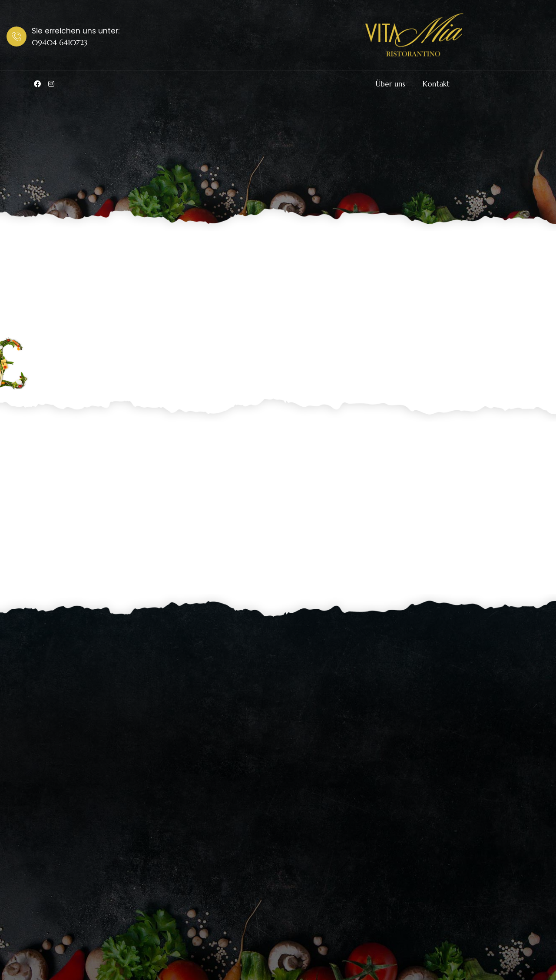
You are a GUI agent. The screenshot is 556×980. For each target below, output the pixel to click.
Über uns (391, 84)
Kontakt (436, 84)
